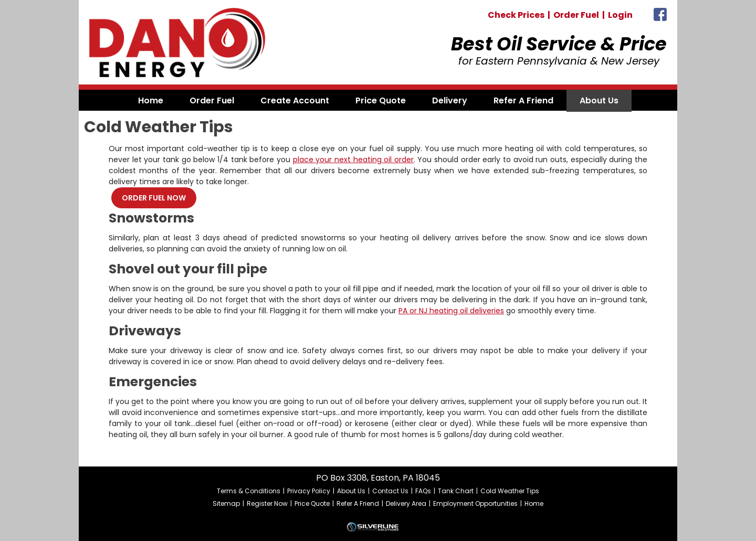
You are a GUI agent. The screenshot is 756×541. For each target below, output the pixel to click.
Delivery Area (406, 503)
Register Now (267, 503)
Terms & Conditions (249, 491)
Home (534, 503)
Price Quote (312, 503)
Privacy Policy (309, 491)
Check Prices (516, 15)
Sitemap (226, 503)
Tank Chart (456, 491)
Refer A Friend (358, 503)
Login (620, 15)
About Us (351, 491)
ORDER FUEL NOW (154, 198)
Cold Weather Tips (510, 491)
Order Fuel (576, 15)
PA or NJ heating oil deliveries (451, 311)
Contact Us (390, 491)
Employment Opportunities (475, 503)
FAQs (423, 491)
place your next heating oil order (353, 160)
